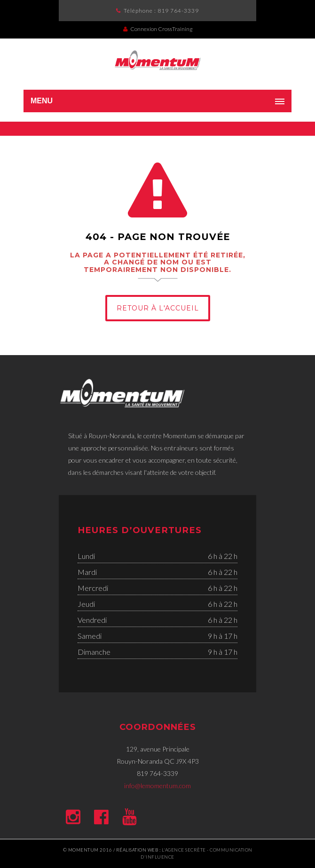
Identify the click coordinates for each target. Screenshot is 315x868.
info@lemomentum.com (157, 786)
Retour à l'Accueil (158, 308)
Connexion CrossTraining (158, 29)
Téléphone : (161, 11)
